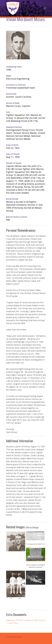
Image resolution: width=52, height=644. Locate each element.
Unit (8, 112)
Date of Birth (12, 145)
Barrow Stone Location (17, 217)
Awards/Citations (14, 127)
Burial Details (12, 199)
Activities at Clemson (16, 85)
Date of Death (13, 154)
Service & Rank (13, 103)
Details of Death (14, 163)
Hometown (11, 94)
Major (9, 76)
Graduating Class (14, 67)
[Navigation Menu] (45, 8)
